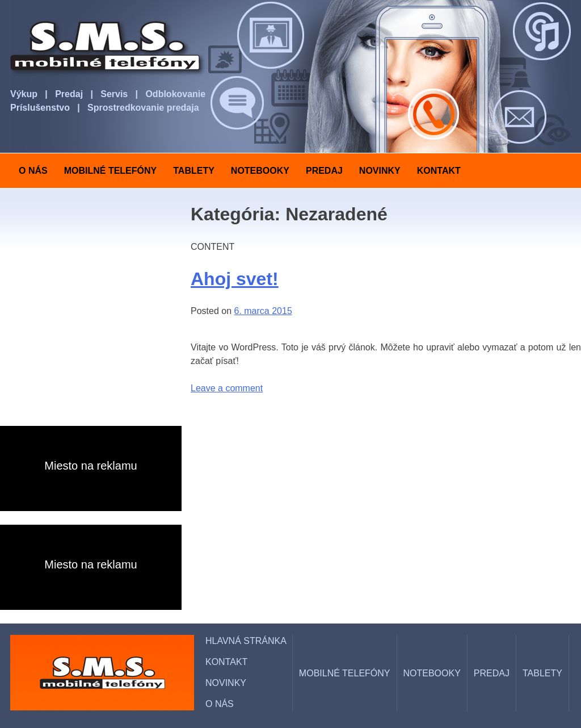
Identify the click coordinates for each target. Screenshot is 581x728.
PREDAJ (324, 171)
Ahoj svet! (235, 279)
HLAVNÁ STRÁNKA (246, 641)
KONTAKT (439, 171)
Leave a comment (227, 388)
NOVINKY (380, 171)
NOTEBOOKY (260, 171)
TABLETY (194, 171)
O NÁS (33, 171)
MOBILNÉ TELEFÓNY (111, 171)
